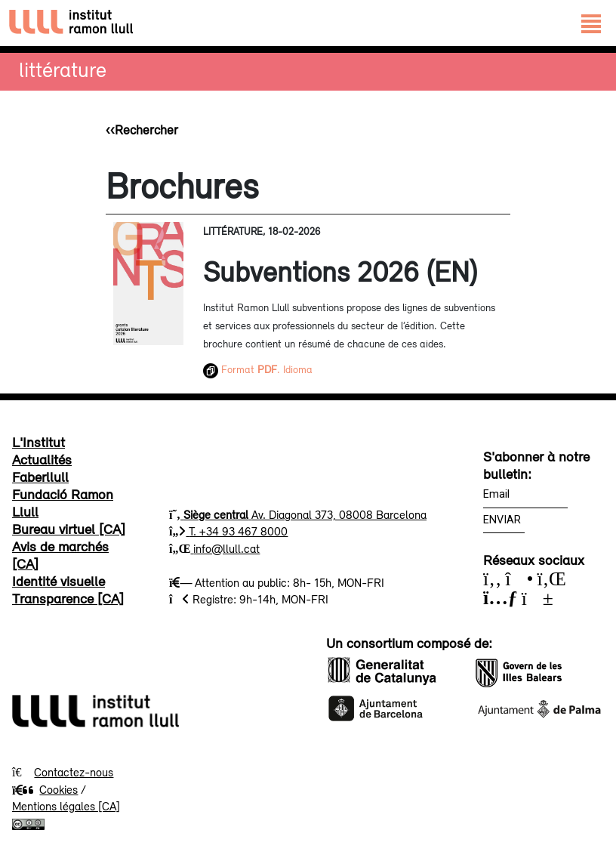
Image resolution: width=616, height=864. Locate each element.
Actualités (42, 459)
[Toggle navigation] (591, 23)
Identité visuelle (59, 581)
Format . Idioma (258, 369)
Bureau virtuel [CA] (69, 529)
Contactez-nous (74, 772)
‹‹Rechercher (142, 130)
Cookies (45, 789)
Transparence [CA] (68, 598)
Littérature (63, 69)
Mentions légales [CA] (66, 806)
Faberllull (40, 477)
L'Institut (38, 442)
